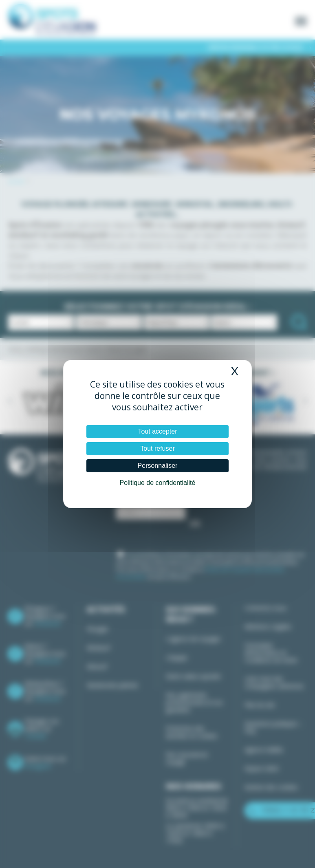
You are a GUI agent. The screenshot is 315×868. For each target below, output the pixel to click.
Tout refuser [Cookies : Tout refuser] (157, 448)
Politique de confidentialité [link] (158, 483)
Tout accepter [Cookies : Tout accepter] (157, 431)
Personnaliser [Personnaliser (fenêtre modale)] (158, 466)
